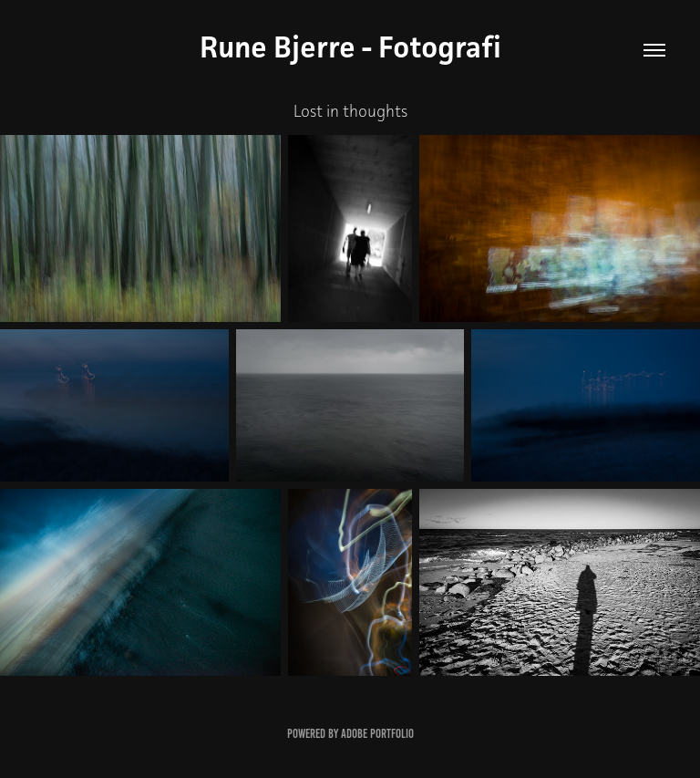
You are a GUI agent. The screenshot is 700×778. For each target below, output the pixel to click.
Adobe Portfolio (377, 734)
